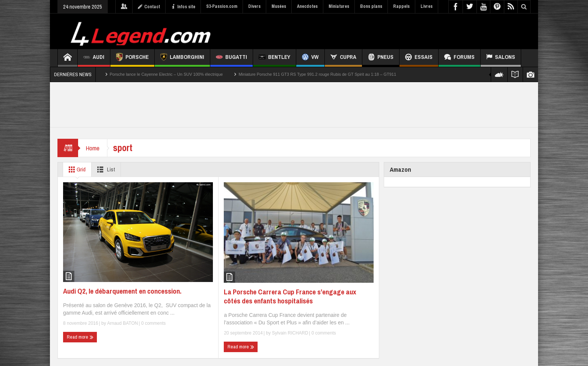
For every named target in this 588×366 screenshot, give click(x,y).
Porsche (132, 58)
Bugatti (231, 58)
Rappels (401, 6)
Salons (501, 58)
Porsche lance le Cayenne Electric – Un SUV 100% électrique (166, 74)
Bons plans (371, 6)
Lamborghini (182, 58)
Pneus (381, 58)
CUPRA (343, 58)
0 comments (153, 323)
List (105, 169)
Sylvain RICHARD (290, 333)
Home (93, 148)
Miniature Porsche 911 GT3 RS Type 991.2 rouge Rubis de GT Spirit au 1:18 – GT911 (317, 74)
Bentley (274, 58)
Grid (76, 169)
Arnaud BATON (122, 323)
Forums (459, 58)
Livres (427, 6)
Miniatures (339, 6)
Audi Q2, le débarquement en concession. (122, 291)
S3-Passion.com (222, 6)
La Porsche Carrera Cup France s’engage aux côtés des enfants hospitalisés (290, 296)
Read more (80, 337)
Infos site (183, 7)
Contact (149, 7)
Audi (94, 58)
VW (310, 58)
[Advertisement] (394, 30)
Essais (419, 58)
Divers (254, 6)
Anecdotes (307, 6)
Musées (279, 6)
